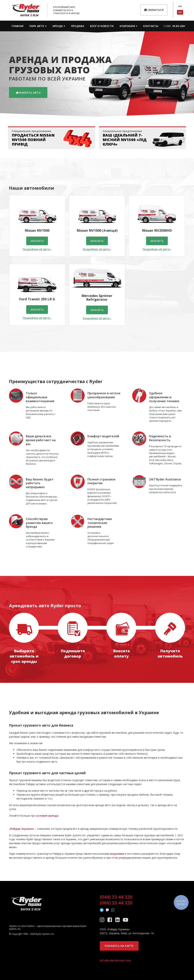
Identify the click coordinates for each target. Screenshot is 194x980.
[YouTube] (125, 920)
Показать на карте (119, 946)
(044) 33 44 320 (116, 897)
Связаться (154, 10)
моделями (117, 854)
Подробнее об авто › (37, 249)
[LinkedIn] (118, 920)
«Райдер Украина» (22, 829)
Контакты (151, 26)
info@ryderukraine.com (115, 960)
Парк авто (37, 26)
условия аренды (47, 816)
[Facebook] (110, 920)
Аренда (58, 26)
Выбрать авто (28, 93)
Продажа (78, 26)
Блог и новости (102, 26)
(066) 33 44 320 (116, 903)
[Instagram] (103, 920)
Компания (127, 26)
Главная (18, 26)
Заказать (37, 241)
